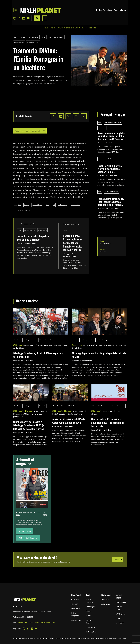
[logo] (41, 10)
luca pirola (42, 406)
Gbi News (105, 599)
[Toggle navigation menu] (16, 10)
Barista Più (101, 10)
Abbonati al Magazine (28, 538)
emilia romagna (59, 37)
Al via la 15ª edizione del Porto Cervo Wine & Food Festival (69, 421)
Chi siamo (75, 599)
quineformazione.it (48, 622)
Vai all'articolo (25, 531)
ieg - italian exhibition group (113, 123)
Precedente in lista (26, 224)
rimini (44, 37)
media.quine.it (23, 622)
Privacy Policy (77, 620)
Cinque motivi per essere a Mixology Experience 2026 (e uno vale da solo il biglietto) (29, 425)
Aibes (110, 10)
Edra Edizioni (121, 602)
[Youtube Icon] (28, 18)
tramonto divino (19, 42)
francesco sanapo (30, 230)
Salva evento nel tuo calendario (30, 131)
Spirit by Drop (92, 627)
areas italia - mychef (33, 42)
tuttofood (17, 340)
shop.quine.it (35, 622)
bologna (23, 37)
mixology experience (30, 340)
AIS (50, 37)
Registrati (118, 559)
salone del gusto (34, 37)
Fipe (115, 10)
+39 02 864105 (27, 617)
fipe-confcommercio (118, 406)
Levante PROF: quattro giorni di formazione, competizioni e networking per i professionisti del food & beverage (111, 169)
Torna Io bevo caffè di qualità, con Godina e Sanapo (33, 238)
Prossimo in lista (71, 224)
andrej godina (42, 230)
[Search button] (45, 18)
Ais (27, 168)
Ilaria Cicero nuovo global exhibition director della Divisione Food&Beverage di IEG (111, 136)
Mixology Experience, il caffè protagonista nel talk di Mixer (99, 355)
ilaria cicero (102, 128)
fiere (16, 37)
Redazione (32, 243)
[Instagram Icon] (15, 18)
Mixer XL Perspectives (46, 340)
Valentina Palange (70, 256)
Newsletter (76, 608)
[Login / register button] (37, 18)
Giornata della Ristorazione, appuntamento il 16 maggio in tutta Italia (107, 423)
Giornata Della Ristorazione (100, 406)
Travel (89, 611)
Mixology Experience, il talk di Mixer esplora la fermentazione (38, 355)
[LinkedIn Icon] (24, 18)
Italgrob (122, 10)
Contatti (75, 604)
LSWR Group (121, 614)
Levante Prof (109, 159)
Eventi (53, 28)
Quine (118, 618)
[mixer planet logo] (25, 599)
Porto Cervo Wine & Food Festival (64, 406)
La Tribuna (120, 623)
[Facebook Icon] (19, 18)
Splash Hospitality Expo (112, 192)
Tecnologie (90, 607)
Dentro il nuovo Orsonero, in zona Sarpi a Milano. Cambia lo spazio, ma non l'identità (73, 243)
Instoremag (105, 604)
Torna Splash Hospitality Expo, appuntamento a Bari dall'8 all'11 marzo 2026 (111, 202)
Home (46, 28)
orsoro (66, 230)
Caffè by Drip (91, 632)
